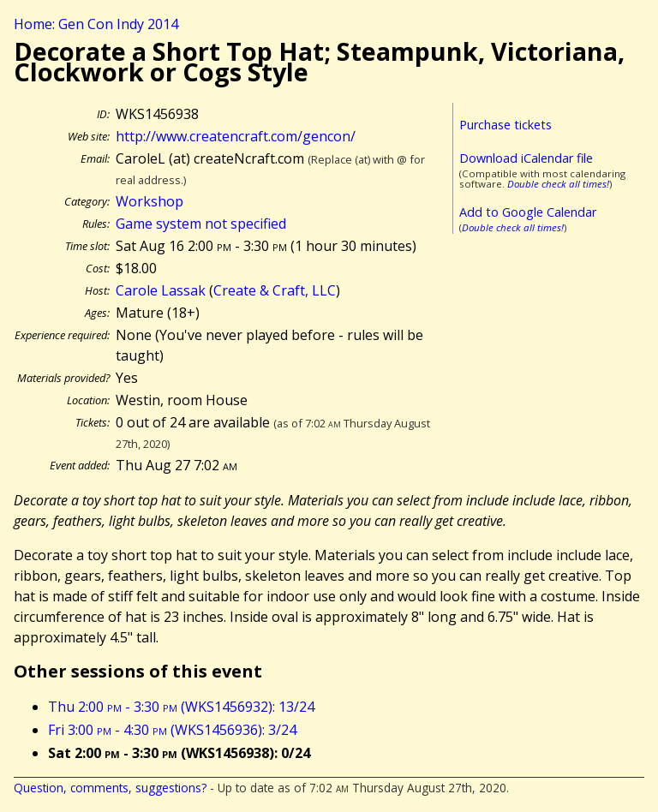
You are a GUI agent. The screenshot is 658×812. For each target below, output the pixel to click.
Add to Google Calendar (528, 212)
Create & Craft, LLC (275, 290)
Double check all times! (558, 184)
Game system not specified (201, 224)
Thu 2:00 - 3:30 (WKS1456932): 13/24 (181, 707)
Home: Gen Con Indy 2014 (96, 24)
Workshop (150, 201)
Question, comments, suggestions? (110, 788)
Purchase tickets (505, 125)
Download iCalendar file (526, 158)
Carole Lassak (161, 290)
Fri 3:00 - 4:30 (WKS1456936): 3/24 (172, 730)
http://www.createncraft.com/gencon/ (236, 136)
